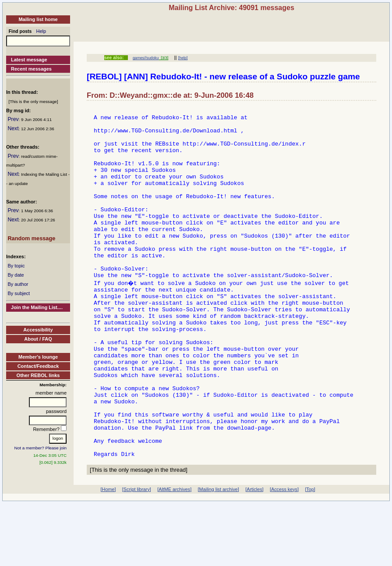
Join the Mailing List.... (37, 307)
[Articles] (254, 552)
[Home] (108, 552)
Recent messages (31, 69)
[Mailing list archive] (219, 552)
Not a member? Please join (41, 448)
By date (16, 275)
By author (18, 284)
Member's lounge (38, 357)
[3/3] (163, 58)
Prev (13, 119)
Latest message (29, 60)
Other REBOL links (38, 375)
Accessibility (38, 330)
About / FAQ (38, 339)
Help (41, 31)
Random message (31, 238)
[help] (183, 58)
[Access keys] (284, 552)
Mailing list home (38, 19)
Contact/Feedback (38, 366)
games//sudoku (146, 58)
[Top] (310, 552)
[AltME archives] (174, 552)
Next (13, 128)
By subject (19, 293)
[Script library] (137, 552)
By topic (16, 266)
